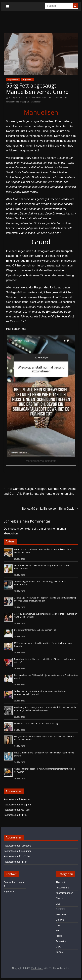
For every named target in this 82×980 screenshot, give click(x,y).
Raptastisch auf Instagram (17, 805)
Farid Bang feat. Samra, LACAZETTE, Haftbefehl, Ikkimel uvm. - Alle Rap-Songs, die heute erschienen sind (45, 709)
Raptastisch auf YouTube (17, 810)
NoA (58, 931)
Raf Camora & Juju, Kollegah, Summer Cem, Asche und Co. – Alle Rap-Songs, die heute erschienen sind (40, 491)
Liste (58, 925)
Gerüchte (61, 909)
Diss (58, 904)
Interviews (61, 914)
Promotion (61, 941)
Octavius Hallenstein (37, 98)
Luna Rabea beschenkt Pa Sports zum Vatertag (36, 724)
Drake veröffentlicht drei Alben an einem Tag (35, 630)
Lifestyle (60, 920)
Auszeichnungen (64, 893)
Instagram (25, 102)
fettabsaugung (13, 102)
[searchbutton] (75, 6)
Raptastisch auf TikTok (15, 815)
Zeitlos (59, 952)
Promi (59, 936)
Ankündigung (63, 888)
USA (58, 947)
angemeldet (24, 529)
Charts (59, 898)
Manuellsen (36, 102)
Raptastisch (13, 79)
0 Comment (55, 98)
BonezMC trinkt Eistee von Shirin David (50, 509)
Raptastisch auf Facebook (17, 799)
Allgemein (28, 79)
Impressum (9, 891)
